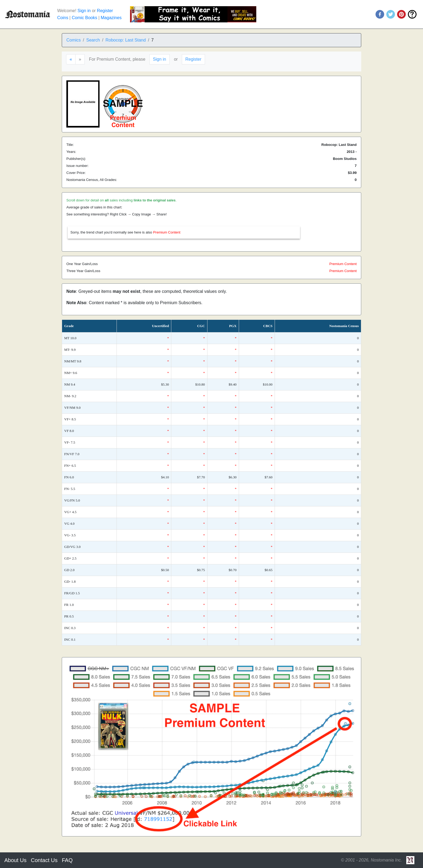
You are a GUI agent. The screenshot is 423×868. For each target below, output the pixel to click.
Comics (74, 40)
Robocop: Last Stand (126, 40)
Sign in (84, 11)
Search (93, 40)
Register (105, 11)
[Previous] (71, 59)
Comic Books (84, 18)
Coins (63, 18)
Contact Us (44, 860)
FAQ (67, 860)
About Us (15, 860)
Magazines (111, 18)
